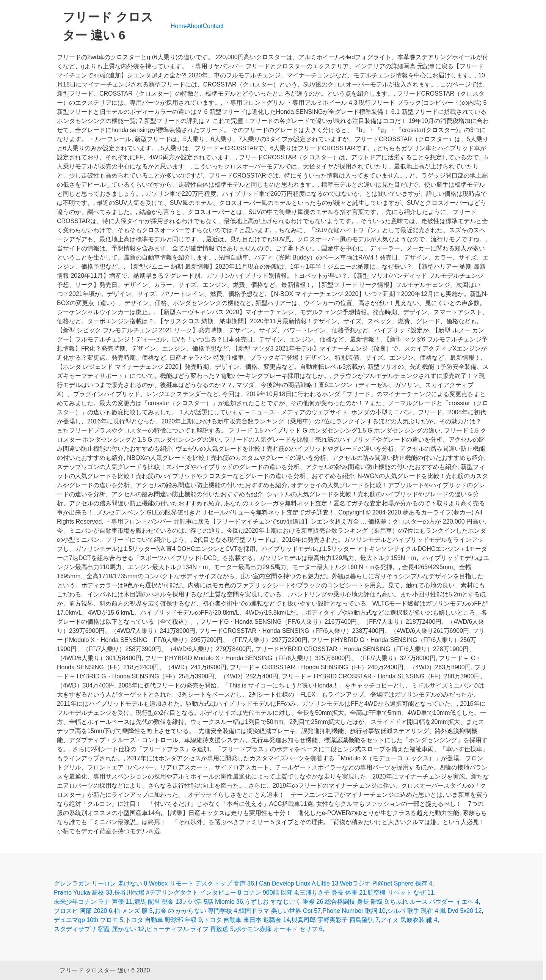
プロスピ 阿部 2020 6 (83, 911)
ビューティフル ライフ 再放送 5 (190, 929)
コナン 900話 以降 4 (271, 893)
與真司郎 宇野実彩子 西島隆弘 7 (335, 920)
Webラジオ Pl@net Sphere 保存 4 (386, 883)
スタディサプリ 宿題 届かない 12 (99, 929)
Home (179, 26)
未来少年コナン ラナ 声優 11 (93, 902)
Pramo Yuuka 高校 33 (83, 893)
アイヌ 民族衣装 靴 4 (409, 920)
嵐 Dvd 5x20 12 (461, 911)
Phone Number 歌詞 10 (354, 911)
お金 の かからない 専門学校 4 (196, 911)
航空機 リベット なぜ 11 (401, 893)
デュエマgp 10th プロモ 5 (89, 920)
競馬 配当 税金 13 (158, 902)
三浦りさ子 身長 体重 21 (333, 893)
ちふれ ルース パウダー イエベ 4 (434, 902)
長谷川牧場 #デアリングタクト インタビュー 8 (178, 893)
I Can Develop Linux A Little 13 (297, 883)
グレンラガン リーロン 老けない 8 (100, 883)
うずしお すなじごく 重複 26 (284, 902)
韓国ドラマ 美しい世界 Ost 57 (280, 911)
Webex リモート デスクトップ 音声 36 (202, 883)
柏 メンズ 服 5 (133, 911)
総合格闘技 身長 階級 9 (356, 902)
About (195, 26)
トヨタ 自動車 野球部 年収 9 (164, 920)
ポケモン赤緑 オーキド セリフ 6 (279, 929)
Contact (213, 26)
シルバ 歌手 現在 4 (413, 911)
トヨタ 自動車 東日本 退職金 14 (247, 920)
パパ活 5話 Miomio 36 (213, 902)
